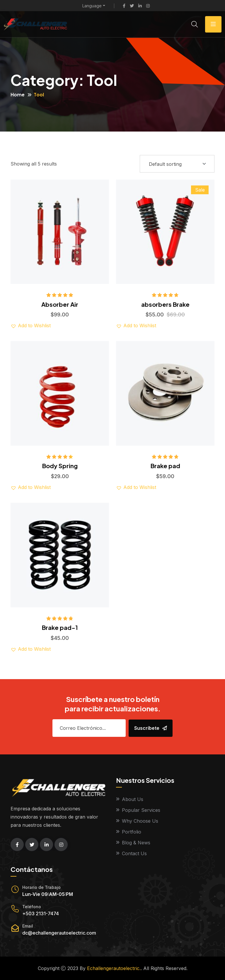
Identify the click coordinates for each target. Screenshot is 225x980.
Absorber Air (60, 304)
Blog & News (136, 843)
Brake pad (165, 466)
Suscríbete (151, 728)
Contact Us (134, 853)
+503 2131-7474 (41, 913)
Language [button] (92, 6)
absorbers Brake (165, 304)
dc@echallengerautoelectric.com (59, 933)
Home (18, 94)
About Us (133, 799)
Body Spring (60, 466)
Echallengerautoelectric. (114, 968)
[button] (31, 325)
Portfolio (132, 832)
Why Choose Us (140, 821)
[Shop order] (177, 164)
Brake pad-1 (60, 627)
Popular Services (141, 810)
